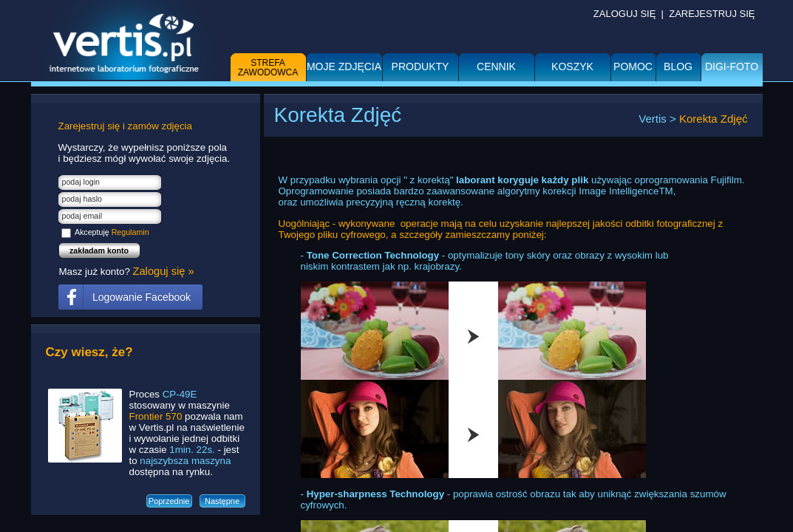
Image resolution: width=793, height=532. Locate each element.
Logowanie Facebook (142, 297)
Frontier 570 (156, 416)
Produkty (421, 66)
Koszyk (572, 66)
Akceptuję (112, 232)
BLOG (678, 66)
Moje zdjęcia (344, 66)
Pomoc (633, 66)
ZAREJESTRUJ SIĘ (712, 14)
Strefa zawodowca (268, 68)
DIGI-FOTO (732, 66)
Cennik (496, 66)
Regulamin (130, 232)
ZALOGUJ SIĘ (625, 14)
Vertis (653, 119)
